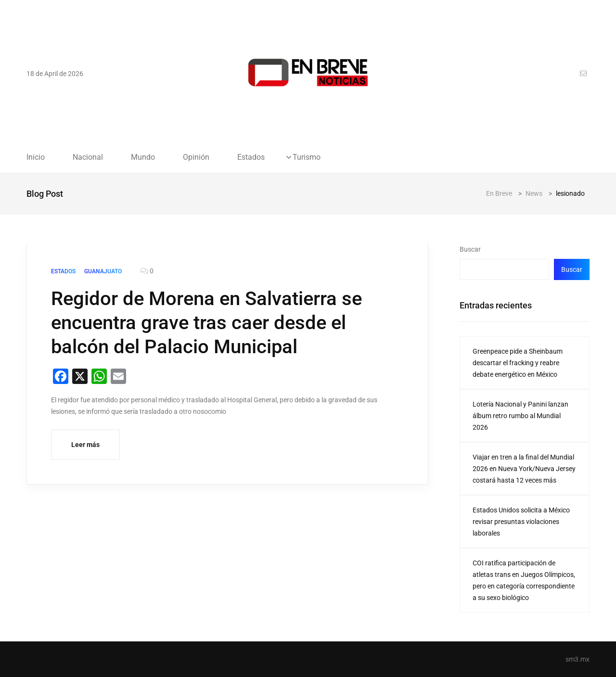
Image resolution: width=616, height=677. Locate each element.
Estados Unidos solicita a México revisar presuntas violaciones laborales (521, 522)
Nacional (88, 157)
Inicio (36, 157)
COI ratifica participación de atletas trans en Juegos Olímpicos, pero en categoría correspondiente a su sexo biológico (524, 580)
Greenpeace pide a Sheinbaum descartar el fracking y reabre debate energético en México (518, 363)
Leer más (85, 445)
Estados (251, 157)
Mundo (143, 157)
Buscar (470, 249)
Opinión (196, 157)
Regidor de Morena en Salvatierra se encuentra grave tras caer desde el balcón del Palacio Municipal (206, 323)
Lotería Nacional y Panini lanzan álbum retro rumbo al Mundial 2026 (520, 416)
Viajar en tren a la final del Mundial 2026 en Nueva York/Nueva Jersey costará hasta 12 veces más (524, 469)
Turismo (307, 157)
